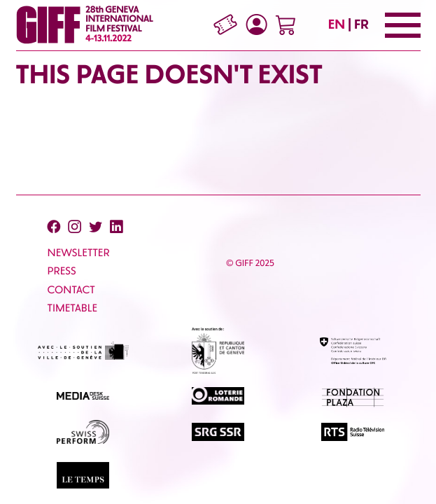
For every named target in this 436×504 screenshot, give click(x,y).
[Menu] (403, 25)
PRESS (62, 271)
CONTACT (71, 290)
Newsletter (79, 253)
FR (361, 24)
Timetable (73, 308)
